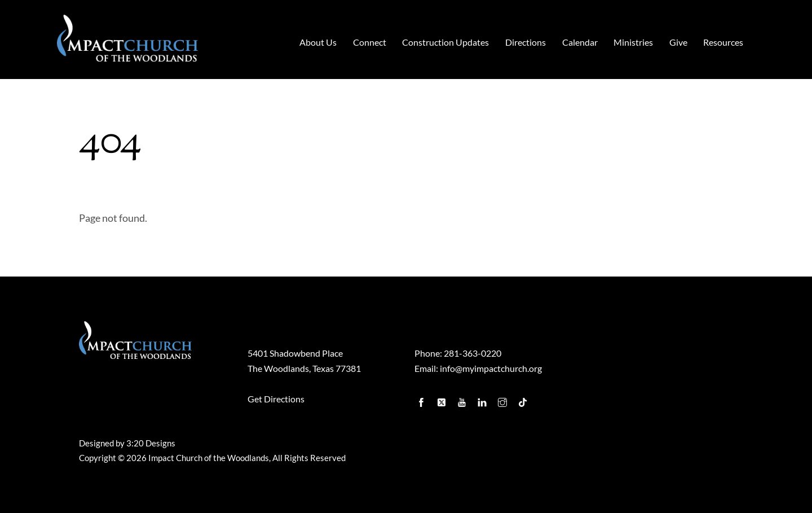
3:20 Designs (151, 443)
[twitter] (443, 400)
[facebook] (422, 400)
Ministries (633, 42)
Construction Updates (445, 42)
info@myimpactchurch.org (491, 368)
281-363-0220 (473, 353)
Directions (526, 42)
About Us (318, 42)
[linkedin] (483, 400)
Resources (723, 42)
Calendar (580, 42)
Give (678, 42)
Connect (370, 42)
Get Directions (276, 399)
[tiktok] (524, 400)
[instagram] (504, 400)
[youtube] (463, 400)
